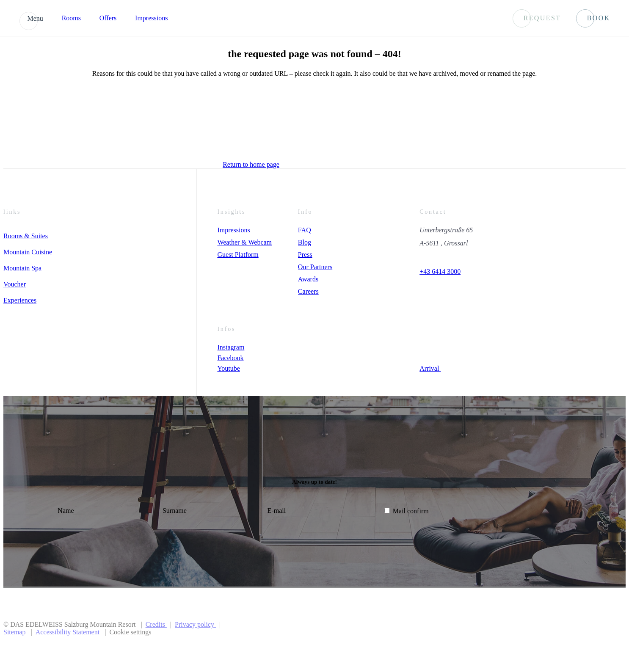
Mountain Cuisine (28, 252)
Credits (156, 624)
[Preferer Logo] (592, 628)
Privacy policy (195, 624)
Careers (308, 291)
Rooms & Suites (26, 236)
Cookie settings (130, 632)
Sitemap (15, 632)
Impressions (151, 18)
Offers (108, 18)
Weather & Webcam (244, 242)
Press (305, 255)
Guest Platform (238, 255)
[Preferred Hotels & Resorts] (508, 628)
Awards (308, 279)
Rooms (71, 18)
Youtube (229, 368)
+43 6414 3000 (440, 271)
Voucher (15, 284)
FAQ (305, 230)
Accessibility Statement (69, 632)
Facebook (230, 358)
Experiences (20, 300)
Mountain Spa (22, 268)
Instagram (231, 347)
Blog (305, 242)
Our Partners (315, 267)
